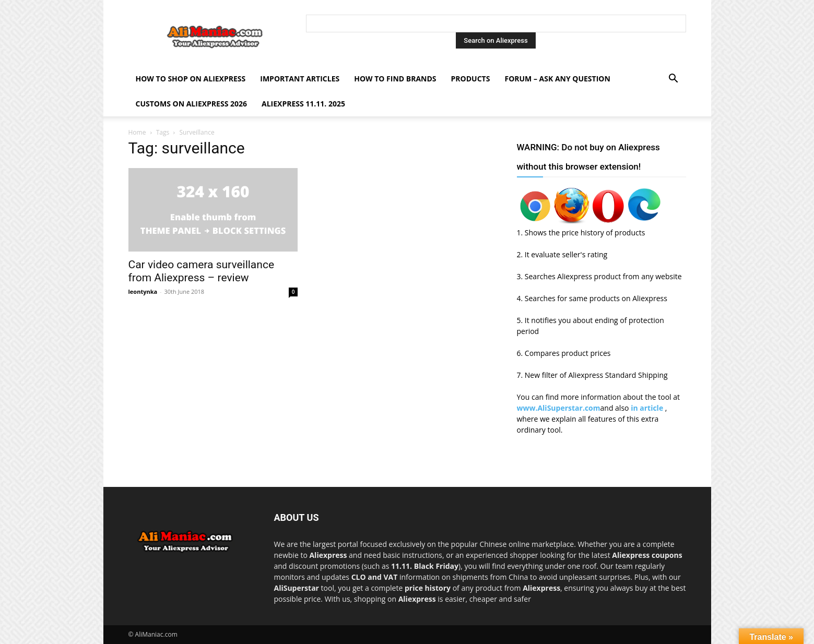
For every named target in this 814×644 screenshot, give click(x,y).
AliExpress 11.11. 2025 (303, 104)
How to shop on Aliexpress (191, 79)
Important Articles (300, 79)
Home (137, 132)
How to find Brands (395, 79)
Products (471, 79)
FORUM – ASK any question (557, 79)
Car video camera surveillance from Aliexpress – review (202, 271)
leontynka (143, 291)
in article (648, 408)
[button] (674, 80)
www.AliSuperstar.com (559, 408)
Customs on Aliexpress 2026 (192, 104)
